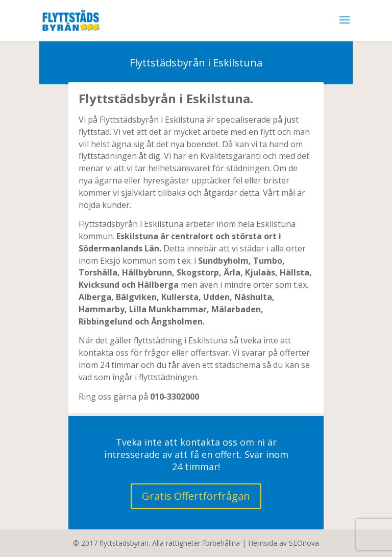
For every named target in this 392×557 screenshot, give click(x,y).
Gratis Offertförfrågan (196, 496)
